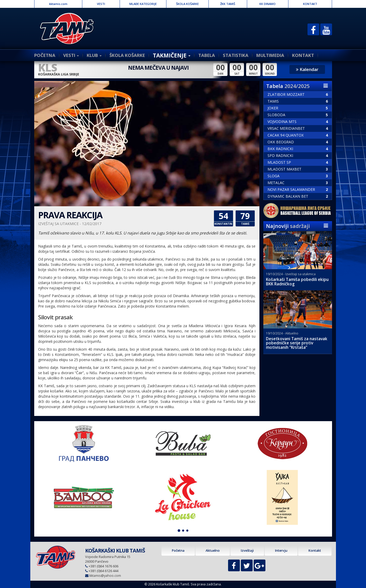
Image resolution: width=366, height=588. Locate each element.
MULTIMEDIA (270, 55)
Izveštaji (247, 551)
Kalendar (307, 69)
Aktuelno (213, 551)
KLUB (94, 55)
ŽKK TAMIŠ (228, 4)
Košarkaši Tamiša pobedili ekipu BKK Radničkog (297, 282)
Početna (178, 551)
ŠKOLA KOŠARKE (187, 4)
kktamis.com (58, 4)
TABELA (207, 55)
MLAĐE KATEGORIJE (143, 4)
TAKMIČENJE (172, 55)
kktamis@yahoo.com (105, 576)
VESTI (101, 4)
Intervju (281, 551)
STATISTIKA (236, 55)
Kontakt (315, 551)
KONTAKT (310, 4)
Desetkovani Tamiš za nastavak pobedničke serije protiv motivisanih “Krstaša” (297, 343)
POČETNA (45, 55)
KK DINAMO (268, 4)
